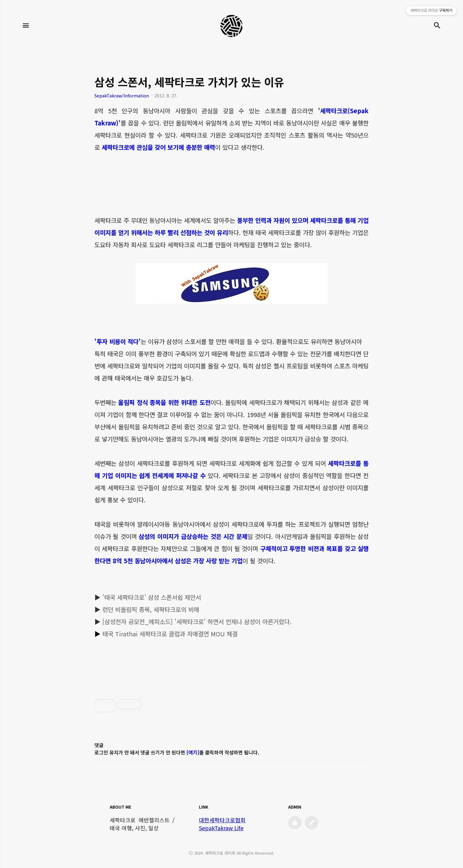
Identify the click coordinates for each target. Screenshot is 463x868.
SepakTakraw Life (221, 828)
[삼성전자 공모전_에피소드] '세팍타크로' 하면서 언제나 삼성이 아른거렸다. (197, 622)
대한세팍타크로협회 (222, 820)
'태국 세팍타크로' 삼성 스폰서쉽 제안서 (152, 597)
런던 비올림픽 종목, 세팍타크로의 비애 (151, 609)
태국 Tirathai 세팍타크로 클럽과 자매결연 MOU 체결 (170, 634)
